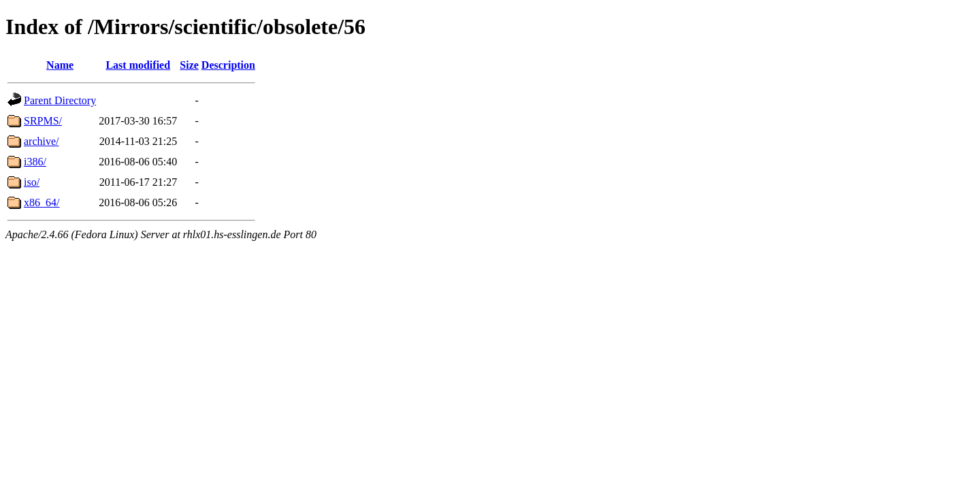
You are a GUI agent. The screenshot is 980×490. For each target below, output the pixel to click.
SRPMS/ (43, 121)
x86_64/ (42, 202)
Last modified (138, 65)
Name (60, 65)
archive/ (42, 141)
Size (189, 65)
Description (228, 65)
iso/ (32, 182)
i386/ (35, 162)
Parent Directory (60, 100)
